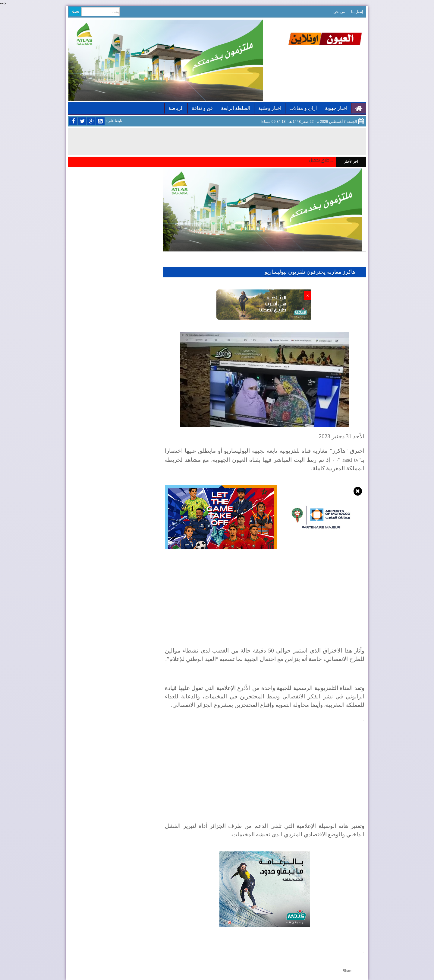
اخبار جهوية (336, 108)
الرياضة (176, 108)
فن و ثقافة (202, 108)
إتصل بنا (357, 12)
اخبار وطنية (270, 108)
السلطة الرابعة (236, 108)
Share (348, 971)
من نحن (339, 12)
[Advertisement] (265, 780)
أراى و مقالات (303, 108)
